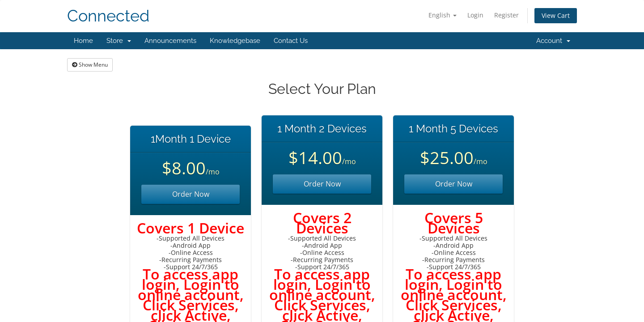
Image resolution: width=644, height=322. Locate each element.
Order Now (191, 194)
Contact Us (291, 41)
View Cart (556, 15)
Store (119, 41)
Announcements (170, 41)
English (443, 15)
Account (553, 41)
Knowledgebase (235, 41)
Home (83, 41)
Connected (108, 16)
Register (506, 15)
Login (475, 15)
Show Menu (90, 65)
